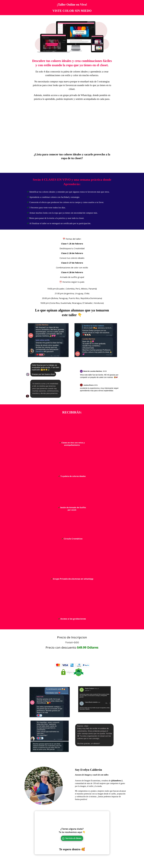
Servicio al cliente (74, 846)
